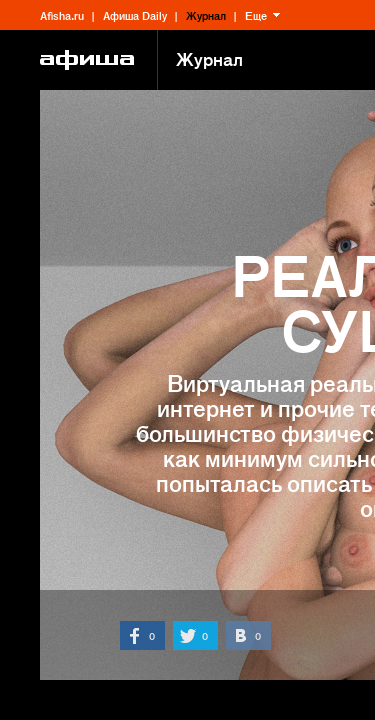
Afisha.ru (62, 15)
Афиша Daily (135, 15)
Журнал (206, 15)
